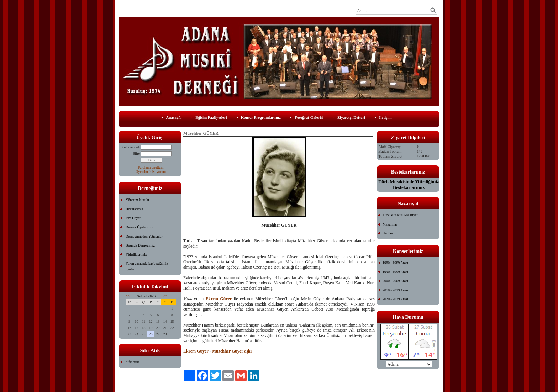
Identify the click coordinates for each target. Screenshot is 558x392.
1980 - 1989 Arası (395, 263)
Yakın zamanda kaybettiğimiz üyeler (147, 266)
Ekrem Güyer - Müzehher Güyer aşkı (217, 351)
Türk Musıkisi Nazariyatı (401, 215)
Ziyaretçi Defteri (351, 117)
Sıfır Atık (132, 362)
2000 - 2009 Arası (395, 281)
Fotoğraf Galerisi (309, 117)
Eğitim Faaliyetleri (211, 117)
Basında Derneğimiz (140, 245)
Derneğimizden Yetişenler (144, 236)
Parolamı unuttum (151, 167)
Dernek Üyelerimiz (139, 227)
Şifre (136, 153)
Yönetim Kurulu (137, 200)
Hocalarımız (134, 209)
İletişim (385, 117)
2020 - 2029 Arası (395, 299)
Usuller (388, 233)
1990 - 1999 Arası (395, 272)
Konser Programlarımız (261, 117)
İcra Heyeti (134, 218)
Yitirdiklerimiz (136, 255)
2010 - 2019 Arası (395, 290)
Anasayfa (174, 117)
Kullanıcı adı (131, 147)
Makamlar (390, 224)
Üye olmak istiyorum (151, 172)
